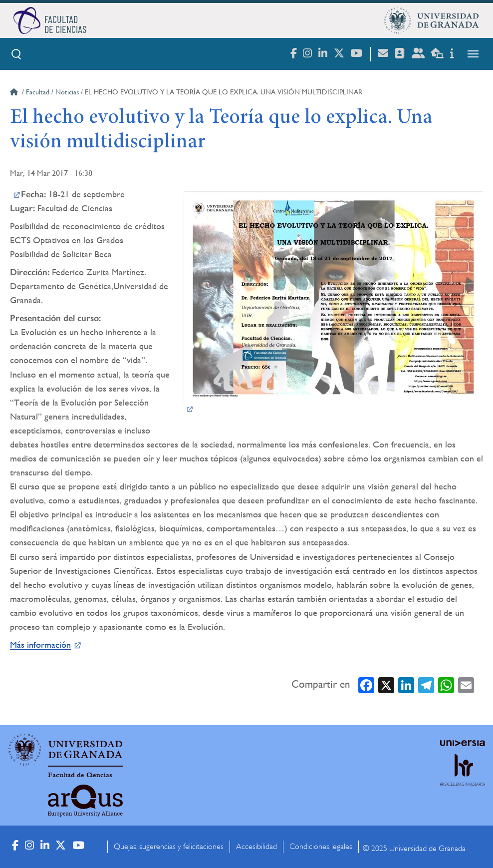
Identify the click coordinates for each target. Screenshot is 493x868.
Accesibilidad (256, 847)
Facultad (38, 92)
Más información (40, 645)
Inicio (15, 93)
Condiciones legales (321, 847)
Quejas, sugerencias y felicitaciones (169, 847)
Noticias (67, 92)
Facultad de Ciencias (80, 775)
